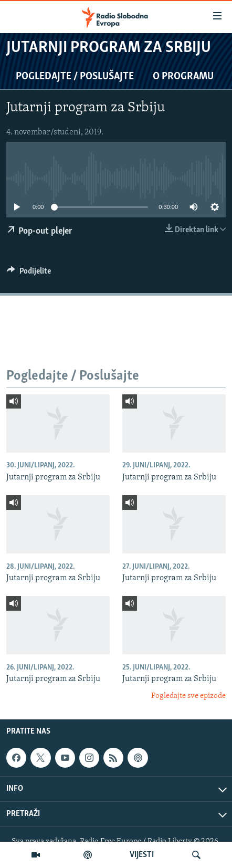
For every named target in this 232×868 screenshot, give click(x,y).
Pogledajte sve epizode (188, 696)
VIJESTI (142, 855)
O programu (183, 77)
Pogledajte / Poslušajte (75, 77)
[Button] (29, 274)
